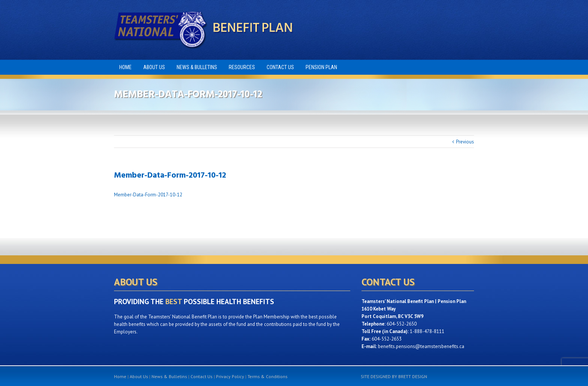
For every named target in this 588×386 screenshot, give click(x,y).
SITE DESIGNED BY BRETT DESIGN (394, 376)
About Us (139, 376)
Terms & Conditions (268, 376)
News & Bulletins (169, 376)
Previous (465, 142)
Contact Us (202, 376)
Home (120, 376)
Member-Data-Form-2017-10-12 (148, 195)
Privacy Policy (230, 376)
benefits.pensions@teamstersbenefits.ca (421, 346)
